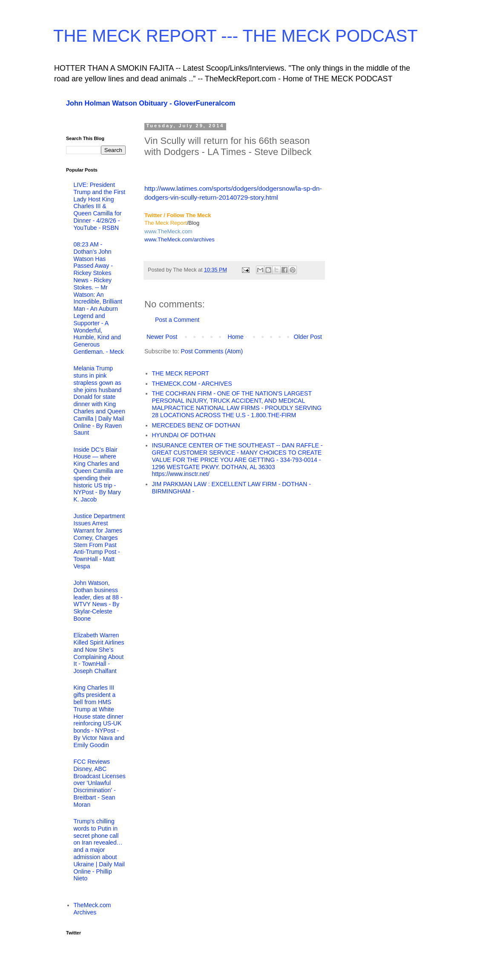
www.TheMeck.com (168, 231)
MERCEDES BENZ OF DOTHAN (196, 425)
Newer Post (162, 337)
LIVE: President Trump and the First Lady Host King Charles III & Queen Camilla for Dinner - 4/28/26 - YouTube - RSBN (100, 206)
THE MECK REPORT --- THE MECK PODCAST (236, 36)
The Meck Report (166, 223)
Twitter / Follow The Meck (178, 215)
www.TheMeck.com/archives (180, 239)
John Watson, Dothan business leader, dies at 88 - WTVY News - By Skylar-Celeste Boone (98, 601)
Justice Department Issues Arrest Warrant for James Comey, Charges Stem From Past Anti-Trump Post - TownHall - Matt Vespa (99, 541)
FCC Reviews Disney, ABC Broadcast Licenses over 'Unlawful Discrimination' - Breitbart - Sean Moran (100, 783)
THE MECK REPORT (181, 373)
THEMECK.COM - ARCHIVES (192, 384)
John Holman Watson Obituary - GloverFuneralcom (151, 103)
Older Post (308, 337)
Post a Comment (177, 320)
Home (235, 337)
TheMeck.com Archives (92, 909)
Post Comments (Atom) (212, 351)
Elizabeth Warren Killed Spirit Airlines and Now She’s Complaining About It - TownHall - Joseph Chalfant (99, 653)
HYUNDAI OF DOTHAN (184, 435)
